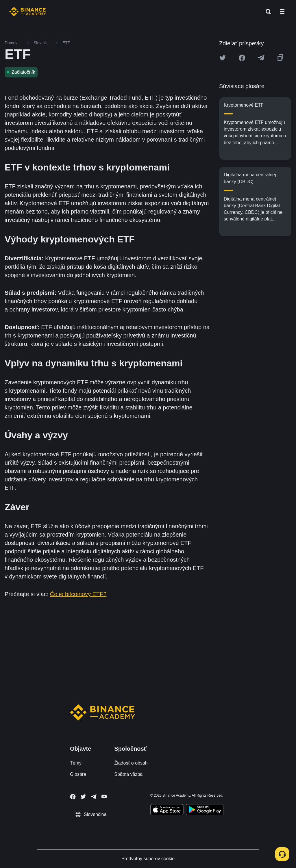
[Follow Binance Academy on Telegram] (94, 797)
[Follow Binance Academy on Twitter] (83, 797)
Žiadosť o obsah (131, 763)
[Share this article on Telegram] (261, 58)
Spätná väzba (128, 774)
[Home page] (28, 12)
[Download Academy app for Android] (205, 810)
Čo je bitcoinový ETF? (78, 594)
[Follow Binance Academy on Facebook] (73, 797)
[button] (282, 12)
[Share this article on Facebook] (242, 58)
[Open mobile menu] (282, 12)
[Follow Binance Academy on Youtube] (104, 796)
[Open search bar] (267, 12)
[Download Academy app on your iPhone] (167, 810)
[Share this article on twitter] (223, 58)
